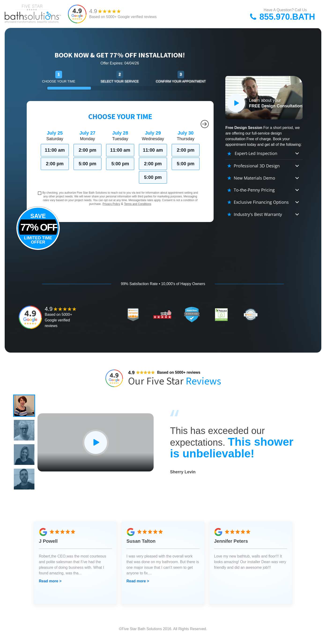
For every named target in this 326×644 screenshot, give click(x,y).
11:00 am (55, 150)
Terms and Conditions (138, 204)
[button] (25, 406)
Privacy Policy (111, 204)
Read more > (50, 586)
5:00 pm (88, 164)
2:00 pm (55, 164)
